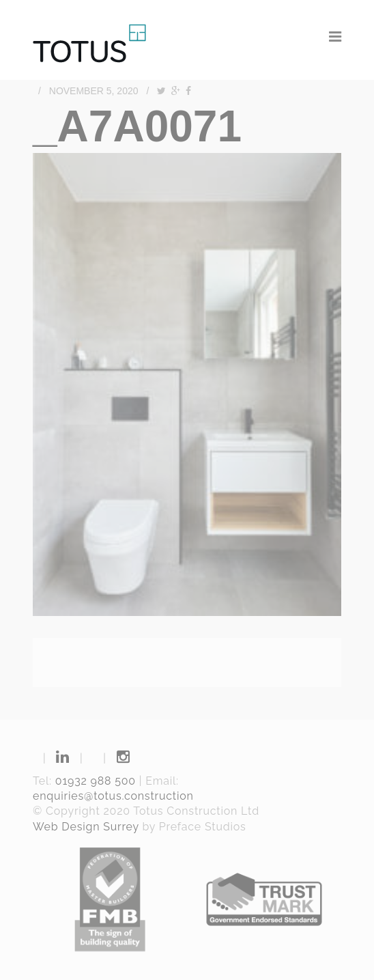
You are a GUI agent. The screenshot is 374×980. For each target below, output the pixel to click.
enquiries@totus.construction (113, 796)
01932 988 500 (96, 781)
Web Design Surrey (86, 827)
